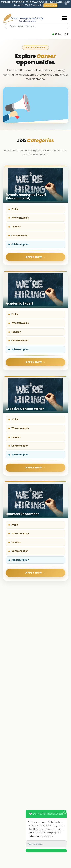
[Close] (66, 4)
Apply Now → (35, 257)
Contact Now (50, 5)
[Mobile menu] (64, 18)
